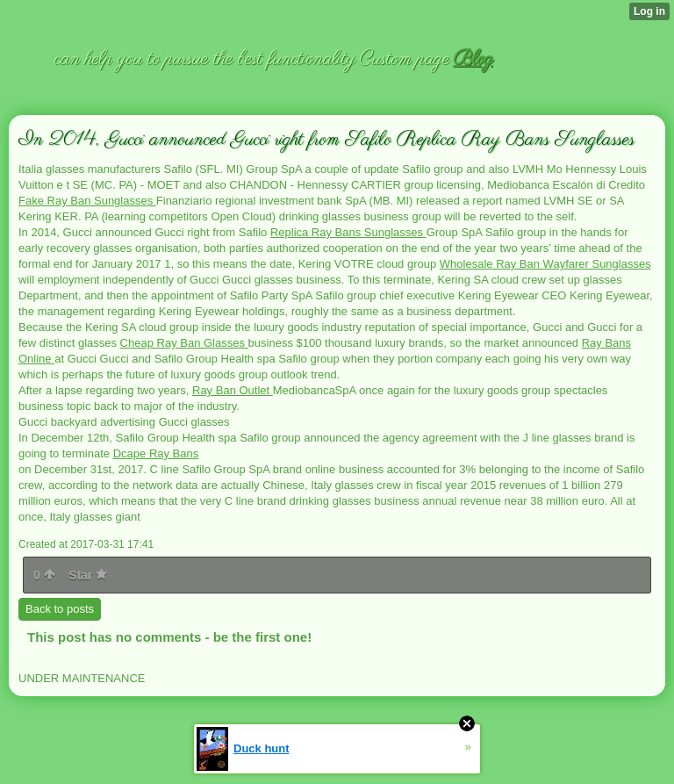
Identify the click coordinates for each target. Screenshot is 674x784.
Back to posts (60, 609)
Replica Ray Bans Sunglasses (348, 232)
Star (88, 575)
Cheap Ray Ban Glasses (184, 343)
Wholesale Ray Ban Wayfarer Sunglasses (545, 264)
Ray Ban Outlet (233, 390)
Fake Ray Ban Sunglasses (87, 201)
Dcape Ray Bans (156, 453)
